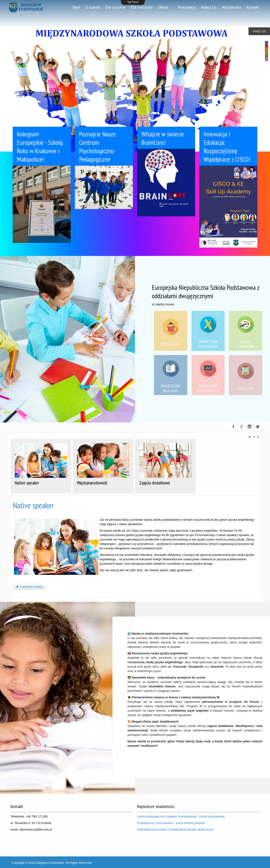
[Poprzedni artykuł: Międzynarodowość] (29, 587)
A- (258, 437)
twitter (257, 426)
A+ (250, 437)
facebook (233, 426)
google (241, 426)
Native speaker (33, 505)
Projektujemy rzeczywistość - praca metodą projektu (171, 823)
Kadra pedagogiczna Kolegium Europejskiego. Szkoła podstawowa (181, 816)
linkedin (249, 426)
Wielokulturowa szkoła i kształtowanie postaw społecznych (175, 829)
